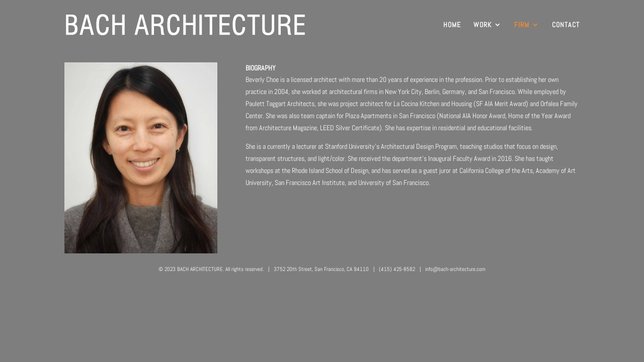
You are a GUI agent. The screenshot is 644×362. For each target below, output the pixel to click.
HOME (452, 25)
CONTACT (566, 25)
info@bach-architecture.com (455, 269)
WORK (482, 25)
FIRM (522, 25)
